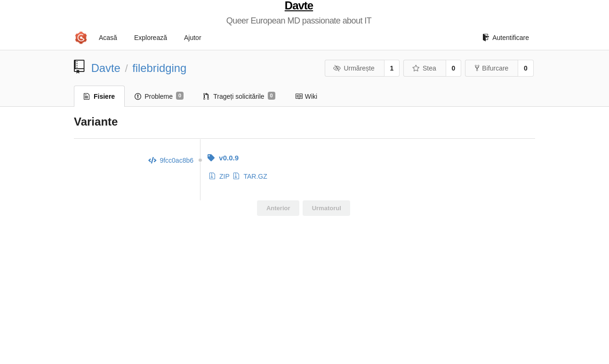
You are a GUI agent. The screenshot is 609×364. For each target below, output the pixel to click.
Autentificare (506, 38)
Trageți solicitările (239, 96)
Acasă (108, 38)
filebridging (159, 68)
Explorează (151, 38)
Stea (424, 68)
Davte (299, 6)
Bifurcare (492, 68)
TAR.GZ (250, 176)
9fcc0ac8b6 (171, 160)
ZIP (220, 176)
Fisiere (99, 96)
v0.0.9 (223, 158)
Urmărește (354, 68)
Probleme (159, 96)
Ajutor (193, 38)
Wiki (306, 96)
